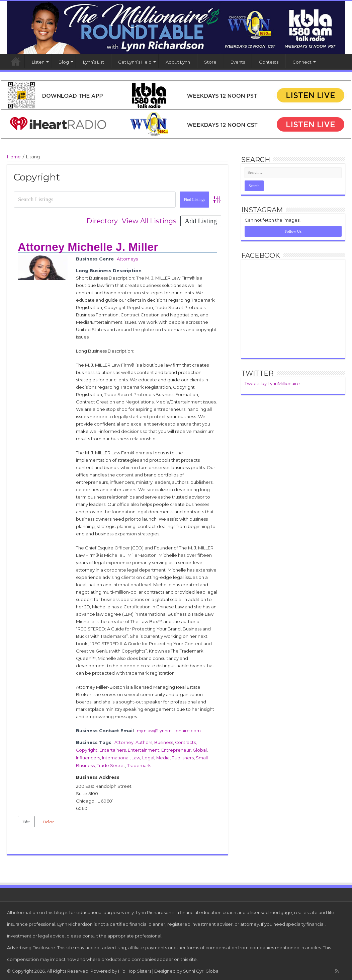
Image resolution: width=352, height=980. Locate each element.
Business (164, 742)
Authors (144, 742)
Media (163, 756)
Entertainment (144, 749)
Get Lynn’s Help (135, 62)
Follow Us (293, 231)
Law (136, 756)
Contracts (186, 742)
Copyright (87, 749)
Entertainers (113, 749)
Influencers (88, 756)
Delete (49, 820)
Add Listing (201, 221)
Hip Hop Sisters (135, 969)
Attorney (124, 742)
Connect (302, 62)
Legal (148, 756)
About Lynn (178, 62)
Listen (38, 62)
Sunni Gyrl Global (201, 969)
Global (200, 749)
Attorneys (127, 259)
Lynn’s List (94, 62)
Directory (102, 221)
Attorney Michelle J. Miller (88, 247)
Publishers (183, 756)
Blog (64, 62)
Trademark (139, 764)
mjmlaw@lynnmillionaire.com (169, 730)
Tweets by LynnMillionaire (272, 383)
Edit (26, 820)
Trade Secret (111, 764)
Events (238, 62)
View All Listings (149, 221)
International (116, 756)
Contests (269, 62)
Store (210, 62)
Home (16, 61)
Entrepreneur (176, 749)
